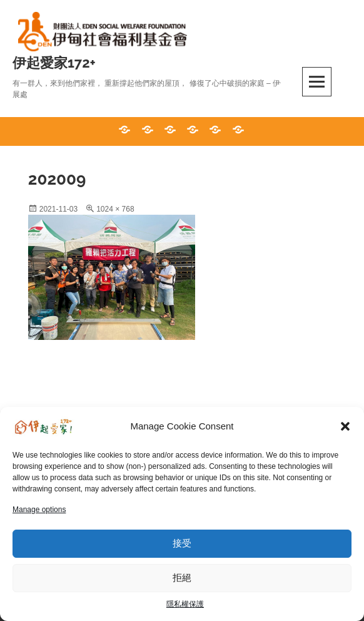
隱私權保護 (185, 604)
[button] (345, 426)
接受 (182, 543)
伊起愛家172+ (54, 63)
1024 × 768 (115, 209)
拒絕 (182, 577)
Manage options (39, 510)
